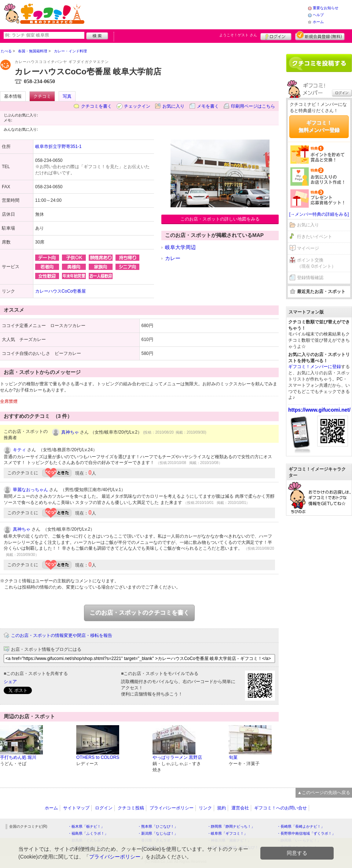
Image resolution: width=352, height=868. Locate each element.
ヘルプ (318, 15)
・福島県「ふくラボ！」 (88, 833)
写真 (67, 96)
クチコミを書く (96, 106)
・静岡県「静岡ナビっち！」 (231, 826)
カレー (173, 258)
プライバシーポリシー (172, 808)
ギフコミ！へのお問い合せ (280, 808)
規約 (221, 808)
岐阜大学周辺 (180, 247)
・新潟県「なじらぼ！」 (158, 833)
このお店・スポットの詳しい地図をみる (220, 219)
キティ (19, 450)
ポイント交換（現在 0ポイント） (316, 263)
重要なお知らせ (326, 8)
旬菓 (233, 757)
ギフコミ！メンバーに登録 (315, 367)
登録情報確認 (310, 278)
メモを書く (208, 106)
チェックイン (137, 106)
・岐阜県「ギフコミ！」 (227, 833)
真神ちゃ (70, 432)
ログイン (276, 36)
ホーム (318, 22)
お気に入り (173, 106)
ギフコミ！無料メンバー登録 (319, 126)
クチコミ (42, 96)
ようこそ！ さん (238, 35)
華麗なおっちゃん (30, 490)
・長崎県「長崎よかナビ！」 (301, 826)
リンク (205, 808)
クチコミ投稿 (131, 808)
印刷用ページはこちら (253, 106)
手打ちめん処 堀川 (18, 757)
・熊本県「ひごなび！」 (158, 826)
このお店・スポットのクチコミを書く (139, 613)
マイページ (308, 248)
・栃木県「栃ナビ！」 (86, 826)
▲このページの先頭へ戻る (324, 793)
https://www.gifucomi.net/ (319, 410)
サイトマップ (76, 808)
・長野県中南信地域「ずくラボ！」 (306, 833)
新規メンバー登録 (320, 36)
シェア (10, 682)
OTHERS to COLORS (98, 757)
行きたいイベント (315, 237)
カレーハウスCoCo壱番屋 (61, 291)
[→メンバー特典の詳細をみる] (319, 214)
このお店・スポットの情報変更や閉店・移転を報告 (62, 635)
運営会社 (240, 808)
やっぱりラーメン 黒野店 (177, 757)
